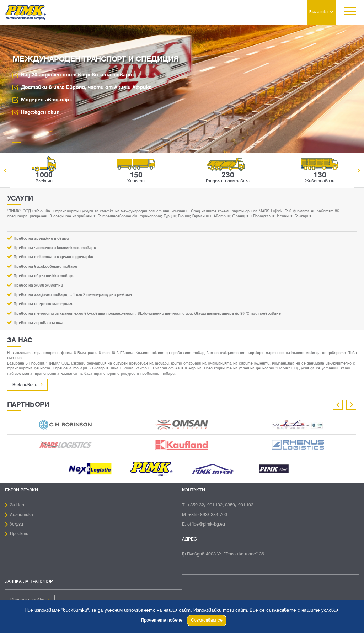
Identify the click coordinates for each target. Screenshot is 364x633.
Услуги (17, 525)
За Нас (17, 505)
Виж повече (25, 385)
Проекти (19, 534)
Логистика (22, 515)
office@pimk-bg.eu (206, 525)
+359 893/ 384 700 (208, 515)
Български (318, 12)
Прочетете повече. (162, 621)
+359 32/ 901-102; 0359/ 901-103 (220, 505)
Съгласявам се (207, 621)
